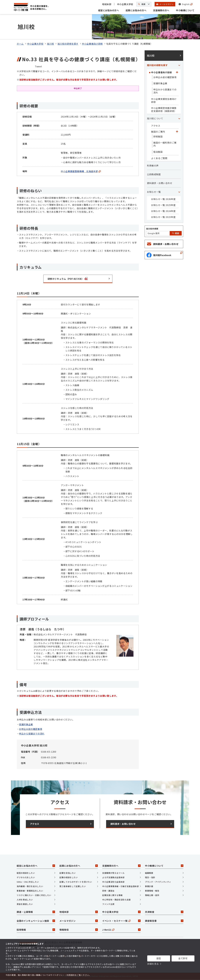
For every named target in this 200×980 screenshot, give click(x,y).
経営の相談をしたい (26, 873)
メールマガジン (79, 921)
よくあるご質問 (159, 158)
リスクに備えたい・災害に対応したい (34, 895)
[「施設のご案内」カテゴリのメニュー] (177, 132)
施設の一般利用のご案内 (165, 144)
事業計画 (149, 886)
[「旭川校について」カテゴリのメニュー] (179, 118)
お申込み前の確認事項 (31, 729)
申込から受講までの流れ (32, 734)
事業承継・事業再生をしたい (30, 891)
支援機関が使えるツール (113, 873)
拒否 (159, 958)
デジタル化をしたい (26, 877)
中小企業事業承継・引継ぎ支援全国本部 (121, 886)
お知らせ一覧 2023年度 (163, 217)
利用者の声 (153, 166)
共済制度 (164, 912)
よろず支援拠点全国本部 (113, 877)
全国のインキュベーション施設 (36, 921)
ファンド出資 (108, 904)
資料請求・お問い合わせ (160, 183)
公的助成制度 (154, 174)
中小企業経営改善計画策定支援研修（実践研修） (164, 109)
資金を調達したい (25, 904)
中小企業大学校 (125, 4)
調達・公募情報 (36, 912)
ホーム (20, 44)
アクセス (156, 126)
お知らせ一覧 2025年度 (163, 205)
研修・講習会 (108, 891)
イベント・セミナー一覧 (121, 921)
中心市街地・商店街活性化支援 (116, 900)
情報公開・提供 (152, 895)
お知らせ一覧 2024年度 (163, 211)
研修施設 (158, 136)
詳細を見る (153, 964)
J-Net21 (121, 930)
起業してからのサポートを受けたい (76, 882)
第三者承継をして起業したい (73, 886)
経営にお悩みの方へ (109, 10)
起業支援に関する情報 (112, 895)
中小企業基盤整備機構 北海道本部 (81, 171)
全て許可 (183, 958)
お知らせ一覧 (154, 192)
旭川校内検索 (152, 229)
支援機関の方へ (161, 10)
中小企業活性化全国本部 (113, 882)
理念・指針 (150, 877)
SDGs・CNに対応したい (28, 882)
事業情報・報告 (152, 891)
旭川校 (50, 44)
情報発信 (79, 930)
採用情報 (36, 930)
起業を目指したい (68, 873)
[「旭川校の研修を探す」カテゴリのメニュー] (179, 65)
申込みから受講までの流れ (165, 91)
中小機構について (185, 10)
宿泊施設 (158, 152)
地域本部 (107, 4)
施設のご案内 (158, 132)
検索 (176, 233)
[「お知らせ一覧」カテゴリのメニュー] (179, 192)
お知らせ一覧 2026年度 (163, 199)
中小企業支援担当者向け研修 (164, 100)
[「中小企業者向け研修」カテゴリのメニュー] (177, 72)
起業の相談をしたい (69, 877)
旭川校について (155, 118)
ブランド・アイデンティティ (158, 882)
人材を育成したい (25, 900)
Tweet (38, 66)
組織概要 (149, 873)
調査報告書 (164, 921)
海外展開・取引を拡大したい (30, 886)
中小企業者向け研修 (92, 44)
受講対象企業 (26, 724)
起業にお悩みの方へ (136, 10)
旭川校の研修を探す (68, 44)
